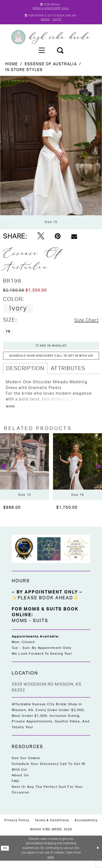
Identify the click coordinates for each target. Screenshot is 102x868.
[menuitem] (42, 54)
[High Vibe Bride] (51, 40)
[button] (42, 54)
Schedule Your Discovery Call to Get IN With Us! (49, 774)
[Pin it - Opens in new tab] (58, 240)
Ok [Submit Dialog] (6, 855)
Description (25, 375)
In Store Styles (24, 73)
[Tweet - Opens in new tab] (41, 240)
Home (12, 68)
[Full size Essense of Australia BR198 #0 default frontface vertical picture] (51, 156)
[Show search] (60, 54)
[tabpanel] (51, 156)
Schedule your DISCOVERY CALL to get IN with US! (53, 362)
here (51, 865)
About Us (20, 783)
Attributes (68, 375)
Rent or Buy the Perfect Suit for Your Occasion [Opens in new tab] (47, 797)
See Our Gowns (26, 766)
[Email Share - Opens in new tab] (74, 240)
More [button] (12, 414)
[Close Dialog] (97, 856)
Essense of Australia (51, 68)
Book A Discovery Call (51, 9)
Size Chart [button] (85, 323)
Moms (44, 22)
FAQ (15, 789)
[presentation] (24, 474)
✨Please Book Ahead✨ (45, 605)
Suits (58, 22)
